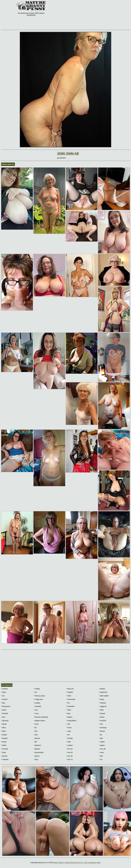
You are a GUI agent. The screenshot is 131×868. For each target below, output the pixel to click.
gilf (35, 742)
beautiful (5, 713)
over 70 (69, 759)
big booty (5, 721)
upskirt (102, 742)
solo (101, 724)
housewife (70, 706)
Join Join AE (68, 154)
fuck (36, 735)
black (3, 731)
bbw (3, 703)
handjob (70, 692)
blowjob (4, 738)
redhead (102, 703)
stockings (103, 728)
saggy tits (103, 706)
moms (69, 728)
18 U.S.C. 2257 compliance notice (89, 863)
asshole (4, 699)
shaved (102, 713)
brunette (4, 749)
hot (68, 703)
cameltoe (5, 759)
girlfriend (37, 745)
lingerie (69, 717)
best (3, 717)
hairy (36, 759)
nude (69, 731)
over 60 (69, 756)
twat (101, 738)
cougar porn (38, 699)
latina (69, 710)
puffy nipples (104, 696)
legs (68, 713)
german (37, 738)
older (69, 742)
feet (36, 731)
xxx (101, 759)
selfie (101, 710)
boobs (4, 742)
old (68, 735)
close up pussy (39, 696)
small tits (102, 721)
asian (3, 692)
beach (4, 710)
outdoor (70, 745)
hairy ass (70, 689)
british (4, 745)
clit (35, 692)
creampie (37, 706)
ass (3, 696)
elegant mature (39, 721)
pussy (101, 699)
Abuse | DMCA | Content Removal (65, 863)
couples (37, 703)
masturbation (71, 721)
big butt (4, 756)
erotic (36, 724)
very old (102, 749)
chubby (37, 689)
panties (102, 689)
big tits (4, 724)
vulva (101, 752)
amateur (4, 689)
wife (101, 756)
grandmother (39, 752)
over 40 (69, 749)
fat (35, 728)
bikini (3, 728)
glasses (37, 749)
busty (3, 752)
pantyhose (103, 692)
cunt (36, 710)
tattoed (102, 731)
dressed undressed (41, 717)
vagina (102, 745)
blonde (4, 735)
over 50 (69, 752)
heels (69, 696)
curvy (36, 713)
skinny (102, 717)
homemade (71, 699)
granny (37, 756)
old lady (70, 738)
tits (100, 735)
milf (68, 724)
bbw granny (6, 706)
